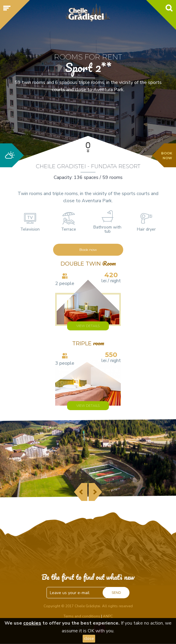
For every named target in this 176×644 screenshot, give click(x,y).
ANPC (108, 616)
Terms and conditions (82, 616)
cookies (32, 623)
